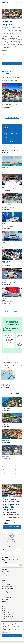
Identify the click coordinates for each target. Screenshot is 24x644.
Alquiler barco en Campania (12, 311)
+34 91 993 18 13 (12, 539)
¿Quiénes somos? (6, 571)
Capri (3, 470)
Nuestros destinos (6, 612)
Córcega (4, 607)
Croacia (3, 603)
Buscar (12, 64)
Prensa (3, 581)
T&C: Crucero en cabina (7, 586)
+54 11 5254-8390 (12, 542)
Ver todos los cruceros (12, 117)
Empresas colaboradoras (8, 577)
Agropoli (4, 466)
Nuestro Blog (5, 592)
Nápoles (4, 473)
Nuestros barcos (6, 614)
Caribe (3, 609)
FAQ (3, 590)
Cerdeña (4, 601)
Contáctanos (5, 594)
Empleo (3, 582)
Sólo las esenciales (12, 639)
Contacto (12, 141)
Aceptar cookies (12, 636)
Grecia (3, 605)
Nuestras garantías (6, 575)
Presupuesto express (7, 618)
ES (12, 553)
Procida (15, 473)
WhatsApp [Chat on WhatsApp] (12, 544)
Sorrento (15, 477)
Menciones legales (6, 584)
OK (21, 565)
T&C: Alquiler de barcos (7, 588)
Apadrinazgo (5, 579)
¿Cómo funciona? (6, 573)
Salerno (3, 477)
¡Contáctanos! (12, 546)
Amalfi (14, 466)
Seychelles (4, 611)
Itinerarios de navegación (8, 616)
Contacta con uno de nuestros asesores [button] (12, 527)
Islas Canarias (5, 599)
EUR (12, 550)
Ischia (14, 470)
